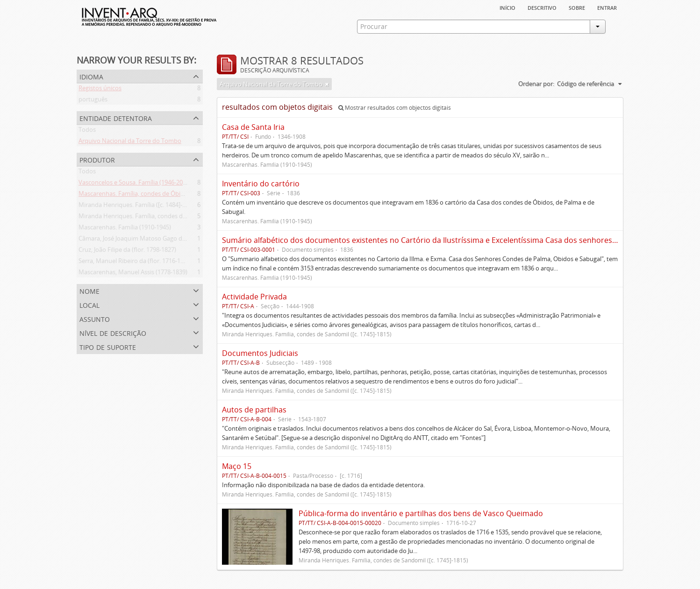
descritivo (542, 7)
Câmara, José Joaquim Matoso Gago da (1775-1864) (149, 240)
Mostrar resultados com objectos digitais (395, 108)
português (93, 101)
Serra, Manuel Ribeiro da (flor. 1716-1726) (135, 263)
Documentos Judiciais (260, 353)
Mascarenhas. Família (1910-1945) (125, 229)
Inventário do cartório (261, 184)
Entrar (607, 7)
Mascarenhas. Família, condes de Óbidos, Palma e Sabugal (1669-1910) (175, 195)
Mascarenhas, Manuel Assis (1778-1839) (133, 274)
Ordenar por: (536, 84)
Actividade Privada (254, 297)
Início (507, 7)
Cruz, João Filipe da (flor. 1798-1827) (127, 251)
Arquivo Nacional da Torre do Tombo (130, 142)
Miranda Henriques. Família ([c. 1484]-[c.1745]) (142, 206)
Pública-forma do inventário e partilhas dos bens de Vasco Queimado (421, 513)
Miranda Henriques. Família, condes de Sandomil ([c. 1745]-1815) (167, 218)
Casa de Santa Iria (253, 127)
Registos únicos (100, 90)
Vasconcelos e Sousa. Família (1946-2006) (135, 184)
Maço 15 (237, 466)
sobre (577, 7)
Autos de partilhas (254, 410)
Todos (87, 131)
